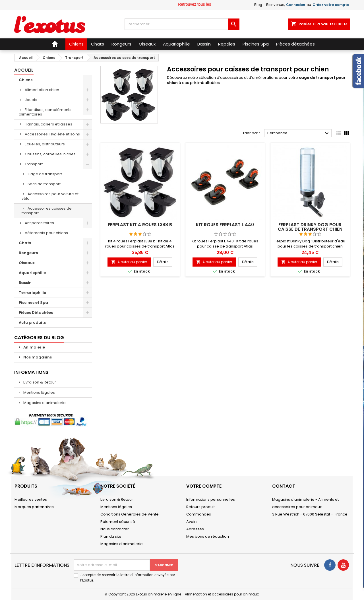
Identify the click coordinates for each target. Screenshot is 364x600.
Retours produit (200, 507)
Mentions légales (39, 392)
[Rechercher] (182, 24)
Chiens (26, 80)
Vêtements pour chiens (46, 233)
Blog (258, 5)
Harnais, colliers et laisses (48, 124)
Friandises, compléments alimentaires (45, 112)
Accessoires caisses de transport (47, 211)
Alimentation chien (42, 90)
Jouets (31, 100)
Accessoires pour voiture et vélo (50, 196)
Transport (34, 164)
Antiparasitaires (39, 223)
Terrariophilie (32, 293)
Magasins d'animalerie (44, 403)
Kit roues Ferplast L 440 (225, 225)
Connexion (296, 5)
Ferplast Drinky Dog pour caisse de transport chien (310, 227)
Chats (25, 243)
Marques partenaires (34, 507)
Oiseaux (27, 263)
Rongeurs (28, 253)
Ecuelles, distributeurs (45, 144)
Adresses (195, 529)
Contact (284, 486)
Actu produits (32, 322)
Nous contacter (115, 529)
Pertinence (299, 133)
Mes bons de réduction (208, 536)
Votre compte (204, 486)
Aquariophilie (32, 273)
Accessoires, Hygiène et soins (52, 134)
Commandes (199, 514)
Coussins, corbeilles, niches (50, 154)
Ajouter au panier (129, 262)
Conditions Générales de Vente (130, 514)
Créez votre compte (331, 5)
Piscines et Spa (33, 303)
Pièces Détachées (36, 313)
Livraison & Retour (39, 382)
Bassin (25, 283)
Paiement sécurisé (118, 522)
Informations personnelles (211, 499)
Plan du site (111, 536)
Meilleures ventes (31, 499)
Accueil (24, 70)
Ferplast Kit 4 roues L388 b (140, 225)
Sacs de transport (44, 184)
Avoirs (192, 522)
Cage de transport (45, 174)
